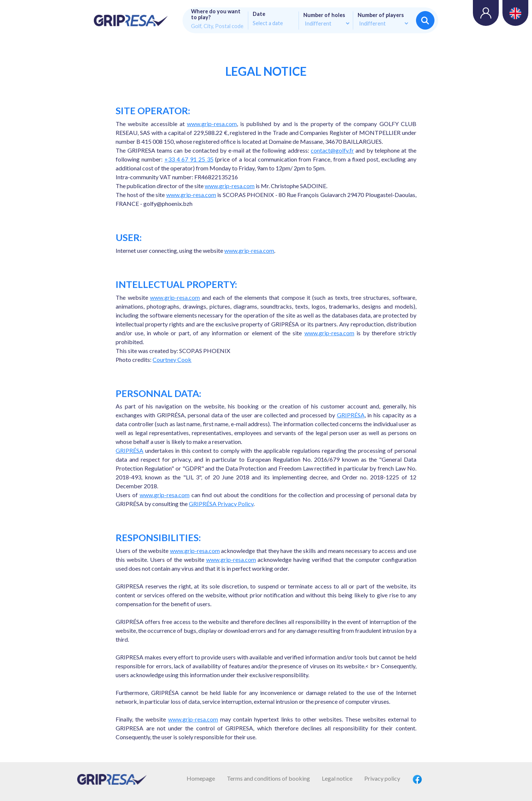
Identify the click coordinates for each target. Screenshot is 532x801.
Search (425, 21)
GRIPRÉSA (351, 415)
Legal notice (337, 778)
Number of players (381, 15)
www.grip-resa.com (212, 124)
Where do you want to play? (216, 14)
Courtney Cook (172, 359)
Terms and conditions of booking (268, 778)
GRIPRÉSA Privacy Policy (221, 504)
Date (259, 14)
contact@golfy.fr (332, 150)
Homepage (201, 778)
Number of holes (324, 15)
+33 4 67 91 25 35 (189, 159)
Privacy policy (382, 778)
